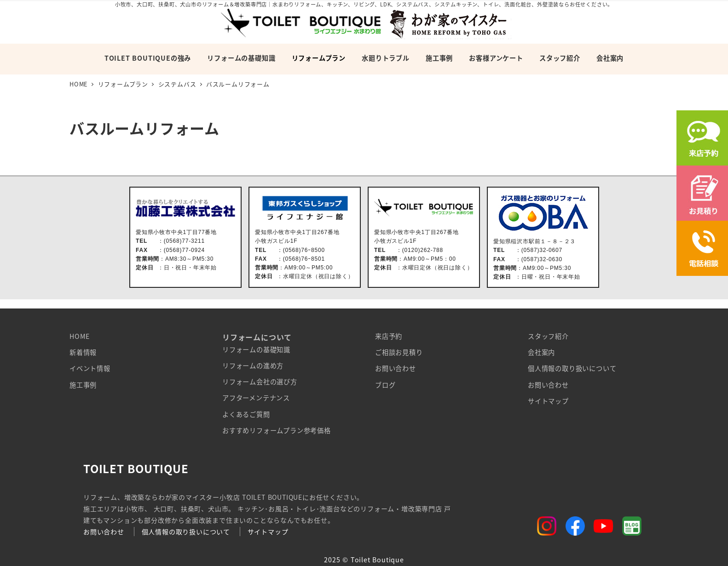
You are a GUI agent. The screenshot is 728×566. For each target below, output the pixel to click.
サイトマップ (548, 401)
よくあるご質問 (246, 414)
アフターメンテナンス (256, 398)
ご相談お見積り (399, 352)
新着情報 (83, 352)
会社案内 (541, 352)
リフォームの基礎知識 (256, 349)
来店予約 (389, 336)
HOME (80, 336)
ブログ (385, 385)
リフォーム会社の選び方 (260, 382)
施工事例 (83, 385)
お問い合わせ (396, 368)
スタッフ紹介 (548, 336)
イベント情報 (90, 368)
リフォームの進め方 (253, 366)
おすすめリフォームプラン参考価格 (277, 430)
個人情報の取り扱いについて (572, 368)
